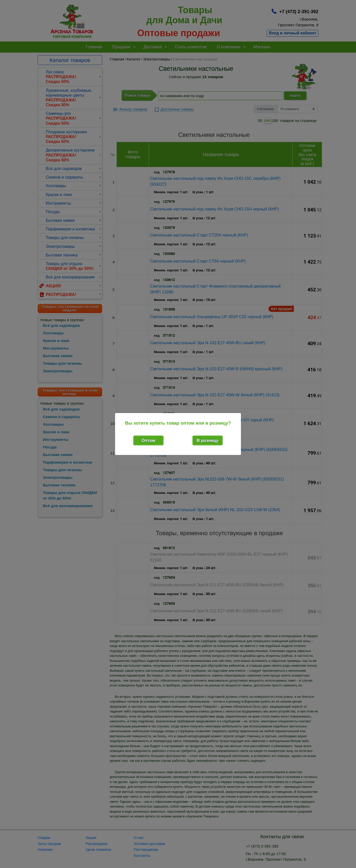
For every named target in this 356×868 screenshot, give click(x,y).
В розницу (208, 440)
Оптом (148, 440)
